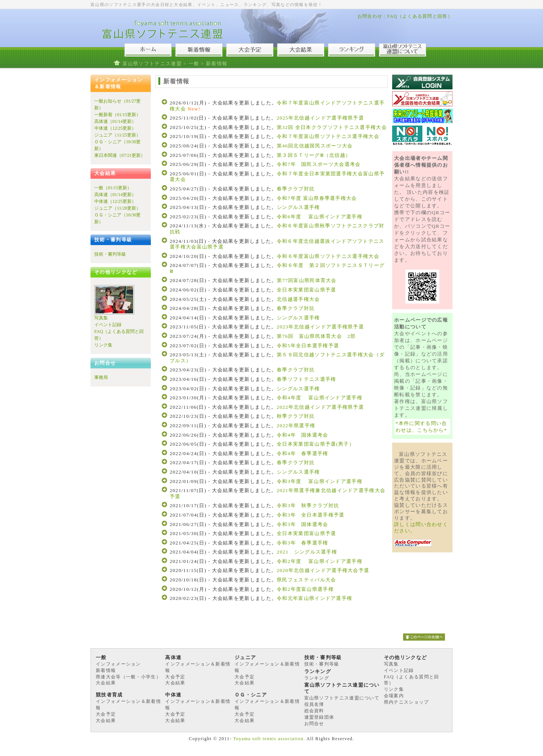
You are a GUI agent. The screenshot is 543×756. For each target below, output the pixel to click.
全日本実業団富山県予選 (306, 290)
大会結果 (106, 683)
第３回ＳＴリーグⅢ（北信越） (314, 155)
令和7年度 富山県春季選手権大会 (317, 198)
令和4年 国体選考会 (303, 435)
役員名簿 (314, 704)
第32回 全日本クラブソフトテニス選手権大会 (332, 127)
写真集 (101, 318)
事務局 (101, 377)
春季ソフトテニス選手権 (306, 379)
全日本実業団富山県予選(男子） (316, 444)
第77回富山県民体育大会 (307, 280)
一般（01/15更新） (113, 188)
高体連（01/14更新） (115, 121)
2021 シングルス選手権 (307, 552)
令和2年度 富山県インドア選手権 (322, 561)
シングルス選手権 (298, 207)
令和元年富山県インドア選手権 (314, 598)
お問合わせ (370, 16)
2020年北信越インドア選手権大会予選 (326, 570)
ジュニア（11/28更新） (117, 208)
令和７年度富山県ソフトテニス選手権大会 (328, 136)
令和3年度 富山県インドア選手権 (320, 481)
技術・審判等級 (110, 254)
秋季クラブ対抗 (296, 416)
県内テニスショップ (406, 702)
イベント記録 (108, 325)
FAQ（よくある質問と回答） (420, 16)
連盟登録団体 (319, 717)
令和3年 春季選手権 (303, 543)
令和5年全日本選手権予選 (308, 346)
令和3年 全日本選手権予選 (311, 515)
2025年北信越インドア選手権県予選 (320, 118)
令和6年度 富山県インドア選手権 (320, 217)
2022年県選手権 (296, 426)
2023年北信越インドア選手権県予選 (320, 327)
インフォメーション (118, 664)
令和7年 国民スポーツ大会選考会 (319, 164)
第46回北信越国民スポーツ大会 (315, 146)
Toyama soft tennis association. (269, 739)
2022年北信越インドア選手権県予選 (320, 407)
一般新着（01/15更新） (117, 115)
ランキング (317, 678)
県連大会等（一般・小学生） (128, 677)
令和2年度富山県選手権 (305, 589)
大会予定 (175, 677)
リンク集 (103, 345)
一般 (194, 64)
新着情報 (106, 670)
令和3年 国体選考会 (303, 524)
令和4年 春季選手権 (303, 453)
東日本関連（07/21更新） (120, 155)
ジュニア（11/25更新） (117, 135)
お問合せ (314, 724)
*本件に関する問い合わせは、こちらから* (421, 427)
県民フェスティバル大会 (309, 580)
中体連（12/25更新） (115, 128)
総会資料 (314, 711)
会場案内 (394, 696)
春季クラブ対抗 (296, 189)
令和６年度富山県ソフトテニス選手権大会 (328, 256)
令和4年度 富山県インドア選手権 (320, 398)
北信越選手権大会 (298, 299)
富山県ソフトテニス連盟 (152, 64)
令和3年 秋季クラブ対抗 (308, 505)
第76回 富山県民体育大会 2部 (316, 336)
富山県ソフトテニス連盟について (342, 698)
